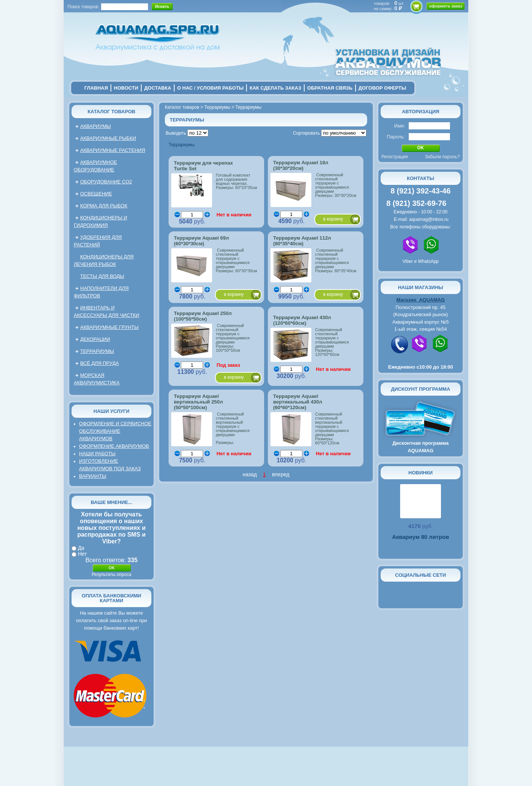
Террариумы (97, 351)
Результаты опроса (112, 574)
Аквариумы (96, 126)
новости (126, 88)
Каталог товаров (111, 112)
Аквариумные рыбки (108, 138)
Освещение (96, 194)
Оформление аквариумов (114, 446)
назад (250, 474)
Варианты (93, 476)
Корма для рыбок (104, 206)
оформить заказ (445, 6)
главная (96, 88)
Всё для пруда (99, 363)
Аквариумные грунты (109, 327)
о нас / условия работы (211, 88)
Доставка (158, 88)
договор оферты (382, 88)
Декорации (95, 339)
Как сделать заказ (275, 88)
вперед (281, 474)
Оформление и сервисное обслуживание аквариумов (115, 431)
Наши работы (97, 454)
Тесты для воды (102, 276)
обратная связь (330, 88)
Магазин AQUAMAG (421, 300)
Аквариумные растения (113, 150)
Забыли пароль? (442, 157)
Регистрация (395, 157)
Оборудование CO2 (106, 182)
